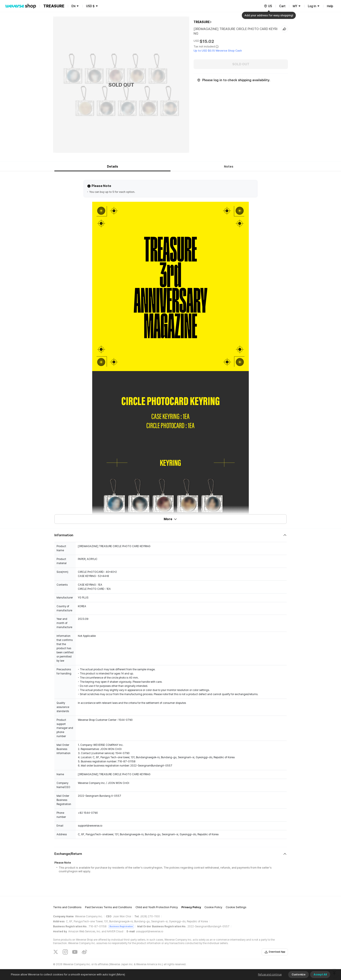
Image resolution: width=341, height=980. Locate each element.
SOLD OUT (241, 64)
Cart (282, 6)
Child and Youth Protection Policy (157, 907)
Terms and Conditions (67, 907)
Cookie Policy (213, 907)
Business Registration (121, 926)
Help (330, 6)
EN (74, 6)
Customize (298, 975)
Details (113, 166)
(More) (120, 974)
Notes (229, 166)
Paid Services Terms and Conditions (109, 907)
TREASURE (202, 22)
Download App (275, 952)
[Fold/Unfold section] (170, 535)
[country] (268, 6)
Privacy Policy (191, 907)
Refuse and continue (270, 975)
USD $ (90, 6)
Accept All (320, 975)
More (170, 519)
